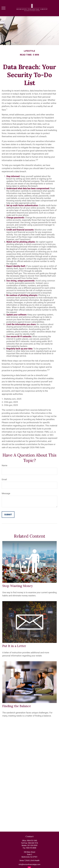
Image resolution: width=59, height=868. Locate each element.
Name (5, 465)
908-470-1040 (32, 841)
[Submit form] (8, 515)
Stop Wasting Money (18, 586)
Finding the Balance (17, 706)
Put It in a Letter (14, 646)
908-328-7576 (33, 843)
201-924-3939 (32, 845)
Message (6, 493)
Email (4, 479)
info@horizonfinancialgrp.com (29, 864)
